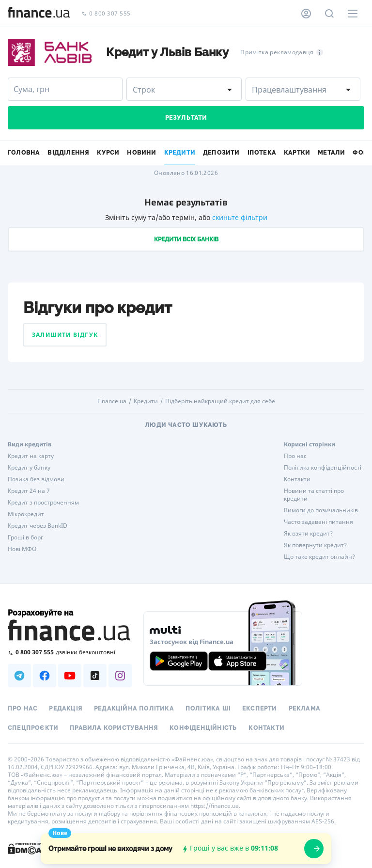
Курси (108, 153)
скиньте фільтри (240, 217)
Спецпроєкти (33, 728)
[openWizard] (314, 849)
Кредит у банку (29, 468)
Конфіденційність (203, 728)
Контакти (297, 479)
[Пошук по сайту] (329, 14)
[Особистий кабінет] (306, 14)
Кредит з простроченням (43, 503)
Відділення (68, 153)
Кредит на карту (31, 456)
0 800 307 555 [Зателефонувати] (106, 14)
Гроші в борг (25, 537)
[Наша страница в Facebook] (45, 676)
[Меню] (353, 14)
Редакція (66, 709)
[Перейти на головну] (39, 14)
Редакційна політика (134, 709)
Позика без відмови (36, 479)
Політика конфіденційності (323, 468)
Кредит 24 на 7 (29, 491)
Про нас (295, 456)
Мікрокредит (26, 514)
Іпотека (262, 153)
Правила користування (114, 728)
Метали (331, 153)
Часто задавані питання (318, 522)
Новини (141, 153)
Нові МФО (22, 549)
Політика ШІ (208, 709)
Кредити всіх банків (186, 239)
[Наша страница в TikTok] (95, 676)
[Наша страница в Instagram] (120, 676)
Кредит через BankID (38, 526)
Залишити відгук (65, 335)
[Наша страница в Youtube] (70, 676)
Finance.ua (112, 401)
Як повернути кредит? (315, 545)
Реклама (304, 709)
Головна (24, 153)
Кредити (146, 401)
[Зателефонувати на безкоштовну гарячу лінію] (70, 652)
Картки (297, 153)
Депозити (221, 153)
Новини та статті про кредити (314, 495)
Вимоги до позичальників (321, 510)
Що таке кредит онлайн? (319, 557)
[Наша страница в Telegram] (19, 676)
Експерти (260, 709)
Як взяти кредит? (308, 534)
